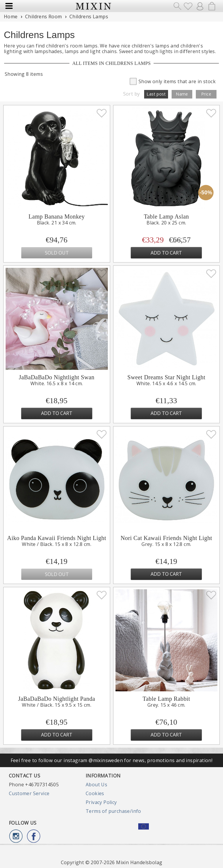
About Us (96, 785)
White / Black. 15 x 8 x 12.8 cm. (57, 544)
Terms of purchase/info (113, 811)
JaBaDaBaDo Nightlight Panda (57, 699)
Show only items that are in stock (173, 81)
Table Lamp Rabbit (166, 699)
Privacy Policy (101, 802)
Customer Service (29, 793)
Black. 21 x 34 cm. (57, 223)
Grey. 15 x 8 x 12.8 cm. (166, 544)
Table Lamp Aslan (166, 216)
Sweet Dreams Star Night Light (166, 377)
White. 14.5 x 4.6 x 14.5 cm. (166, 383)
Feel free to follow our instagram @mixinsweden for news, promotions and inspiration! (112, 760)
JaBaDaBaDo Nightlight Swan (57, 377)
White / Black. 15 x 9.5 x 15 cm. (57, 705)
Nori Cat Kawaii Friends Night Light (166, 538)
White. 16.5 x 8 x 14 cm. (57, 383)
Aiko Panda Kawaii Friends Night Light (57, 538)
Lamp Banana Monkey (57, 216)
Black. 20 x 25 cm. (166, 223)
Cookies (95, 793)
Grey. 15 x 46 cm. (166, 705)
